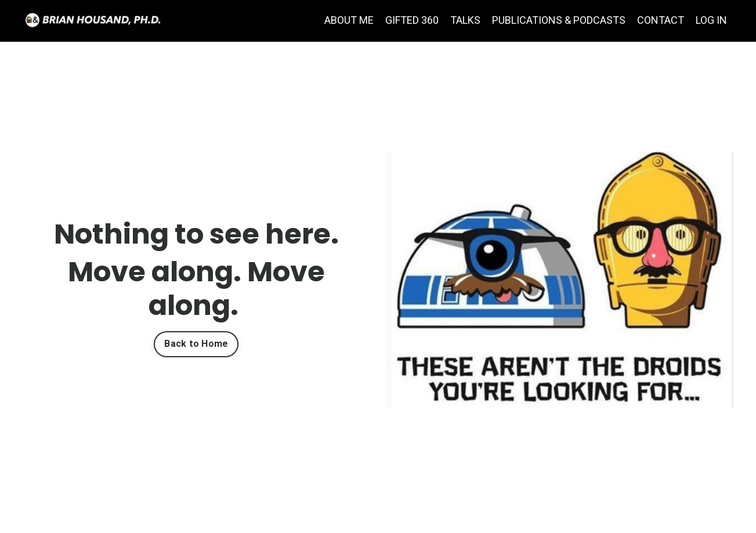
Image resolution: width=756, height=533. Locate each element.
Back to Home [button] (196, 344)
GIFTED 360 (412, 20)
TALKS (465, 20)
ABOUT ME (349, 20)
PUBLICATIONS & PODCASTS (559, 20)
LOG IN (711, 20)
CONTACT (661, 20)
